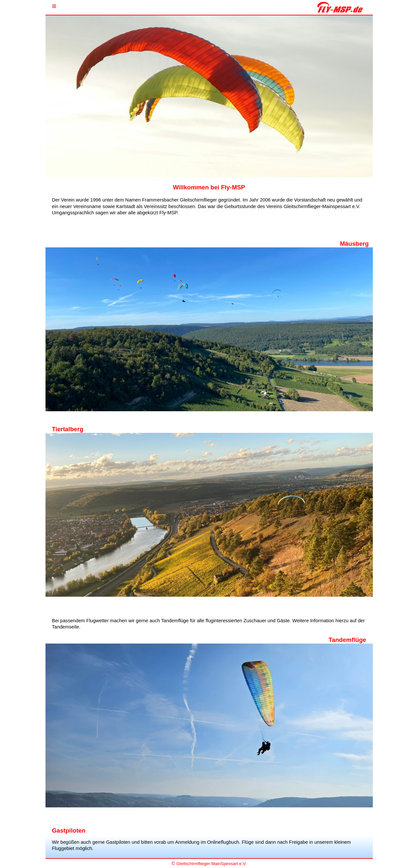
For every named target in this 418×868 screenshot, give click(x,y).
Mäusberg (354, 244)
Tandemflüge (347, 640)
